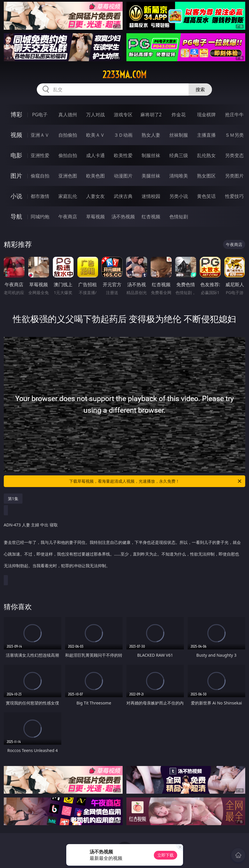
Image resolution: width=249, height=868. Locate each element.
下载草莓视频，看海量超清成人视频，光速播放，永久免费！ (156, 481)
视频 (16, 135)
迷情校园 (151, 196)
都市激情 (40, 196)
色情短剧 (179, 217)
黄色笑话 (206, 196)
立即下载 (166, 855)
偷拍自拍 (68, 155)
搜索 (200, 89)
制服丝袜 (151, 155)
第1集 (13, 499)
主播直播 (206, 135)
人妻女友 (95, 196)
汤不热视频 (123, 217)
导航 (16, 216)
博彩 (16, 114)
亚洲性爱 (40, 155)
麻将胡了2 (151, 115)
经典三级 (179, 155)
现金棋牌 (206, 115)
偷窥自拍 (40, 176)
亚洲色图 (68, 176)
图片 (16, 176)
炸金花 (179, 115)
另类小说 (179, 196)
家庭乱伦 (68, 196)
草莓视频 (95, 217)
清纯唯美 (179, 176)
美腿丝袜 (151, 176)
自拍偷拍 (68, 135)
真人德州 (68, 115)
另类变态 (234, 155)
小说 (16, 196)
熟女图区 (206, 176)
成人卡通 (95, 155)
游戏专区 (123, 115)
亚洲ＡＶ (40, 135)
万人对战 (95, 115)
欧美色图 (95, 176)
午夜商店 (68, 217)
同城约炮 (40, 217)
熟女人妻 (151, 135)
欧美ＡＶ (95, 135)
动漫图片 (123, 176)
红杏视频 (151, 217)
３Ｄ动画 (123, 135)
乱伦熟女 (206, 155)
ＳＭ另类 (234, 135)
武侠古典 (123, 196)
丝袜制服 (179, 135)
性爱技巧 (234, 196)
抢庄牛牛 (234, 115)
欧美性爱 (123, 155)
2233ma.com (124, 75)
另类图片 (234, 176)
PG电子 (40, 115)
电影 (16, 155)
